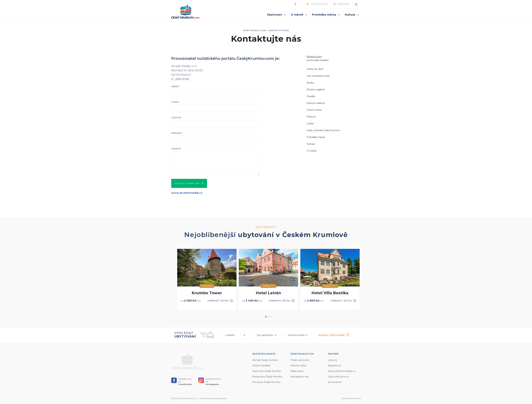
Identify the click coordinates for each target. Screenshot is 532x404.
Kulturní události (316, 103)
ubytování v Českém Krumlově (293, 235)
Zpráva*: (176, 149)
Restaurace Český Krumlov (267, 377)
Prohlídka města (326, 15)
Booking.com (314, 57)
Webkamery (341, 4)
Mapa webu (297, 371)
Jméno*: (176, 86)
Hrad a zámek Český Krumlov (323, 130)
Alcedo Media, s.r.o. (189, 398)
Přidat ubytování (300, 360)
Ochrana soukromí (351, 398)
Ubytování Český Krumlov (267, 371)
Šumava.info (335, 382)
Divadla (311, 96)
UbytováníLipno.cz (338, 377)
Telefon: (176, 118)
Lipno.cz (333, 360)
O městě (299, 15)
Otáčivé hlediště (261, 366)
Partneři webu (299, 366)
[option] (207, 280)
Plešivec (311, 117)
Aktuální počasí (317, 4)
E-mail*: (175, 102)
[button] (235, 335)
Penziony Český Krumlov (266, 382)
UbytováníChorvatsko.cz (342, 371)
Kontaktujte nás (279, 30)
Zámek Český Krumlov (265, 360)
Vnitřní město (314, 110)
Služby (310, 83)
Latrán (310, 124)
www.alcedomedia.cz (187, 193)
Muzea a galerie (316, 89)
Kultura (352, 15)
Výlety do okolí (315, 69)
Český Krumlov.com (254, 30)
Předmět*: (177, 133)
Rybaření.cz (335, 366)
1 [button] (266, 317)
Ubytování (276, 15)
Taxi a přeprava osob (318, 76)
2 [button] (268, 317)
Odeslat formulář (189, 183)
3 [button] (271, 317)
